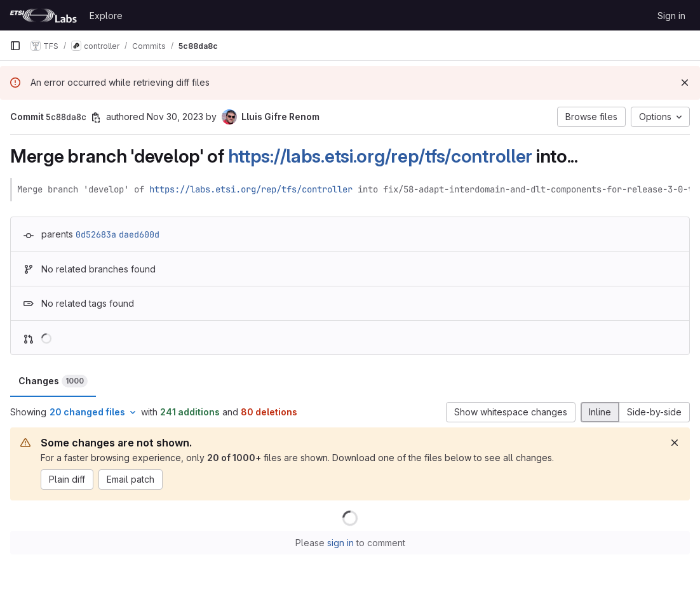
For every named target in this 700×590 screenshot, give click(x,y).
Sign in (671, 16)
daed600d (139, 234)
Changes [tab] (53, 381)
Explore (106, 16)
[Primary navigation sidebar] (15, 46)
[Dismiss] (685, 83)
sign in (340, 543)
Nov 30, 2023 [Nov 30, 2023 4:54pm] (175, 117)
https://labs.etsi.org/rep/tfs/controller (380, 156)
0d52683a (96, 234)
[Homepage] (43, 15)
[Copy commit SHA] (96, 117)
